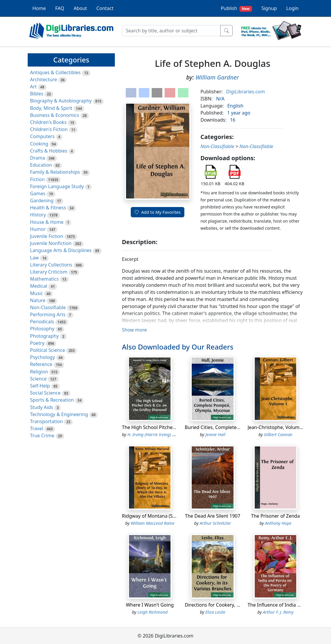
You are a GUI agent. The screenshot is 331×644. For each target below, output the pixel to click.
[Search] (171, 31)
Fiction (37, 179)
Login (292, 8)
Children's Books (48, 122)
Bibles (37, 94)
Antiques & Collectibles (55, 72)
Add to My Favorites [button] (158, 212)
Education (41, 165)
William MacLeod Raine (153, 523)
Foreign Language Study (57, 186)
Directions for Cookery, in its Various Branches (236, 605)
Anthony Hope (278, 523)
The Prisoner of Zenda (275, 516)
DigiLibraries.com (245, 92)
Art (33, 87)
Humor (38, 229)
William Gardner (217, 77)
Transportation (46, 421)
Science (38, 379)
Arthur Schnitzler (215, 523)
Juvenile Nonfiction (51, 243)
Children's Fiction (49, 129)
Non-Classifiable (48, 307)
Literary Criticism (49, 272)
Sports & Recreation (52, 400)
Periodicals (42, 322)
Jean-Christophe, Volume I (276, 427)
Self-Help (40, 386)
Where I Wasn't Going (150, 605)
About (80, 8)
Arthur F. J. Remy (278, 612)
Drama (38, 158)
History (38, 215)
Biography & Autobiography (61, 101)
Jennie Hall (215, 434)
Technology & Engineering (59, 414)
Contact (105, 8)
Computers (42, 136)
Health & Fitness (48, 208)
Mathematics (44, 279)
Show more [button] (134, 330)
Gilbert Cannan (278, 434)
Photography (44, 336)
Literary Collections (51, 265)
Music (37, 293)
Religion (39, 372)
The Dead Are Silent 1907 (213, 516)
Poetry (37, 343)
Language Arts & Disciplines (61, 250)
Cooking (39, 144)
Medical (39, 286)
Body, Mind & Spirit (51, 108)
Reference (41, 364)
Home (39, 8)
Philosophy (42, 329)
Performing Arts (48, 314)
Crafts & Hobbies (49, 151)
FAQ (60, 8)
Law (34, 258)
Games (38, 193)
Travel (37, 428)
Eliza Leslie (215, 612)
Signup (269, 8)
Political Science (48, 350)
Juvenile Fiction (47, 236)
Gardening (42, 201)
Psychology (43, 357)
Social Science (45, 393)
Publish (236, 8)
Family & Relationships (55, 172)
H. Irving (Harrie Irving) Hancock (158, 434)
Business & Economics (55, 115)
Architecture (44, 80)
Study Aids (42, 407)
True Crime (42, 436)
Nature (38, 300)
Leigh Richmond (153, 612)
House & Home (47, 222)
